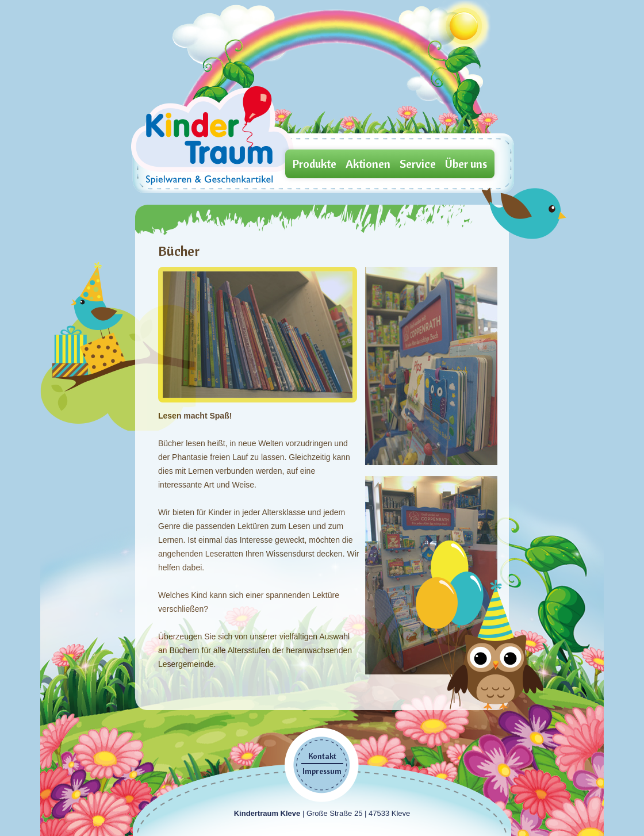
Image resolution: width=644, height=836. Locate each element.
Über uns (466, 164)
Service (418, 164)
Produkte (315, 164)
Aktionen (368, 164)
